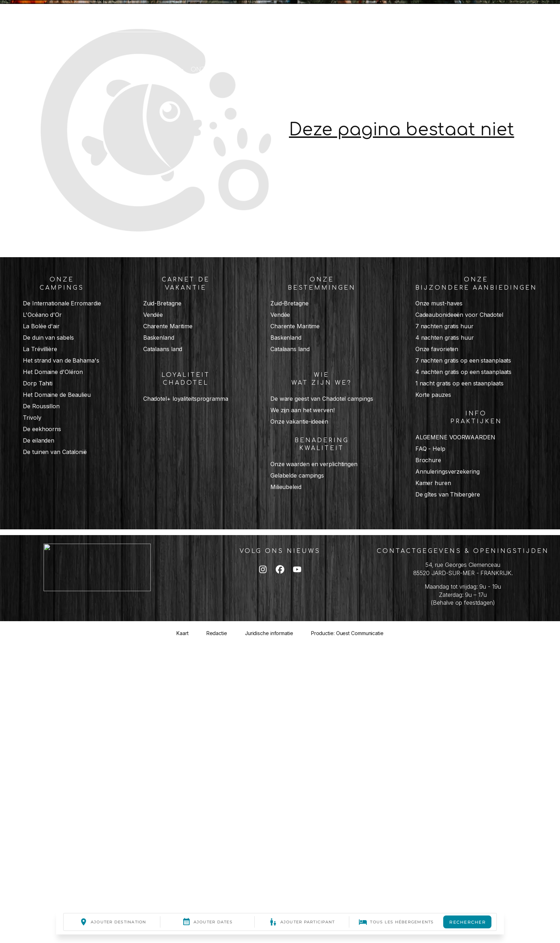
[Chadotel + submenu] (181, 69)
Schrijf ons (103, 16)
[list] (280, 438)
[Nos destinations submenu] (266, 69)
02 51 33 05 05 (46, 16)
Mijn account (156, 16)
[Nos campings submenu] (332, 69)
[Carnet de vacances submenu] (420, 69)
